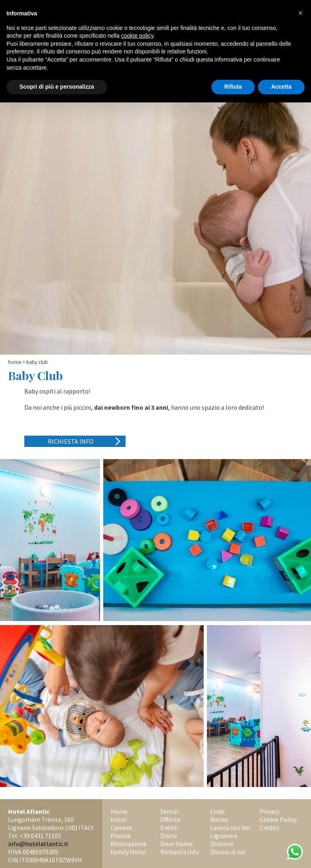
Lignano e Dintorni (224, 840)
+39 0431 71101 (40, 836)
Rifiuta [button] (233, 87)
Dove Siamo (177, 844)
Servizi (169, 811)
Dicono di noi (228, 852)
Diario (169, 836)
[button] (300, 13)
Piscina (120, 836)
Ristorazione (129, 844)
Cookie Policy (278, 819)
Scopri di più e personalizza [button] (57, 87)
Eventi (169, 828)
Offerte (170, 819)
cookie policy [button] (137, 36)
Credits (269, 828)
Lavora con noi (230, 828)
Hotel (119, 819)
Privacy (269, 811)
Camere (121, 828)
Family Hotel (128, 852)
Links (217, 811)
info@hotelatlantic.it (38, 844)
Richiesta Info (71, 441)
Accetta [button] (281, 87)
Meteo (219, 819)
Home (15, 362)
